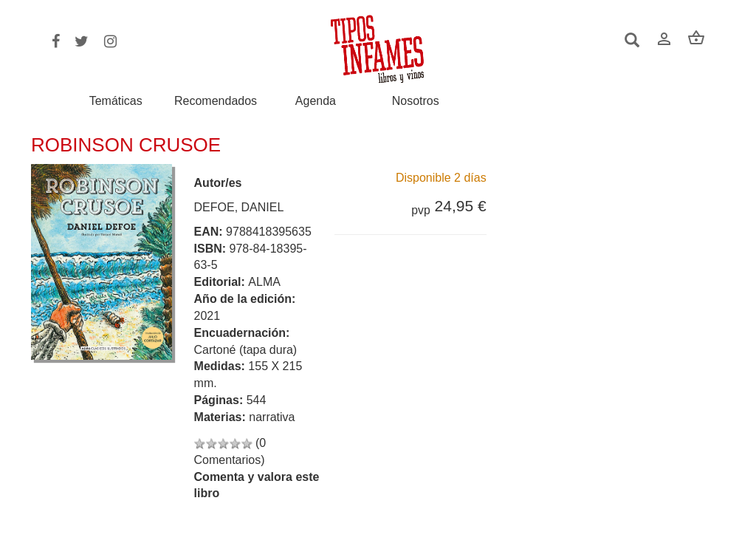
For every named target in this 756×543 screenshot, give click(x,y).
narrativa (272, 417)
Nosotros (416, 101)
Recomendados (216, 101)
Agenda (316, 101)
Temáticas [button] (116, 101)
